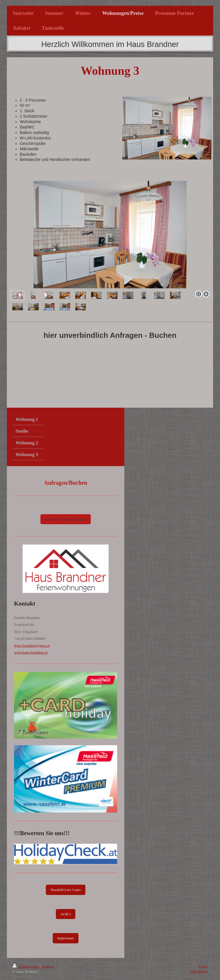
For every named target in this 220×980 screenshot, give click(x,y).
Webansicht (199, 971)
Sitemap (48, 966)
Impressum (66, 938)
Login (203, 966)
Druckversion (26, 966)
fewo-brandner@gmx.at (32, 645)
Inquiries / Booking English (66, 519)
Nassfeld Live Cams (65, 890)
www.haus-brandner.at (31, 652)
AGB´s (66, 914)
